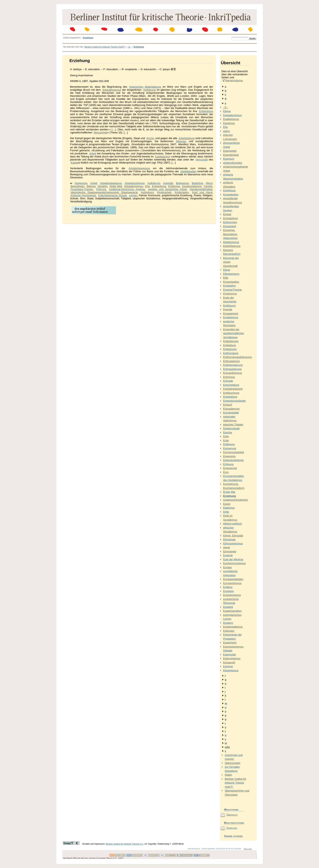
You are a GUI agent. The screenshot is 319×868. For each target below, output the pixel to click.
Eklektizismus (231, 242)
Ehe (147, 186)
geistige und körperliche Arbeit (167, 189)
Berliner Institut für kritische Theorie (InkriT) (105, 47)
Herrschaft (202, 160)
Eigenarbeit (230, 151)
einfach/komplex (233, 163)
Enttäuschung (231, 393)
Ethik (226, 512)
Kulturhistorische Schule (113, 195)
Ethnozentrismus (233, 544)
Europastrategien (233, 579)
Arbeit (93, 153)
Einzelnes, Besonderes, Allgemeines (231, 234)
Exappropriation (232, 611)
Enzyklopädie (231, 413)
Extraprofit (229, 662)
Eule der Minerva (233, 559)
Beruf (209, 183)
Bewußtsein (78, 186)
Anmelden (232, 828)
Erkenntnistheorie (233, 460)
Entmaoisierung (232, 369)
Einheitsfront (231, 218)
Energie (228, 309)
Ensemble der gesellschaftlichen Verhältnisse (234, 333)
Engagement (231, 314)
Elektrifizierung (232, 246)
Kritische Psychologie (83, 195)
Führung (101, 189)
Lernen (133, 195)
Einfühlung (229, 190)
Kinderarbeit (164, 192)
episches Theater (233, 425)
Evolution (229, 591)
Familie (208, 186)
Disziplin (103, 186)
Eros (226, 472)
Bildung (91, 186)
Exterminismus (232, 658)
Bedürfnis (197, 183)
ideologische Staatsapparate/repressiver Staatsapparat (104, 192)
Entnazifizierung (233, 373)
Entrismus (229, 377)
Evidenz (228, 587)
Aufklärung (149, 90)
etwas (227, 547)
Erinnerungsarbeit (234, 452)
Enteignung (230, 349)
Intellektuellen (188, 171)
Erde (226, 440)
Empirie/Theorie (233, 290)
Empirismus (230, 294)
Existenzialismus (192, 186)
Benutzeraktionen (234, 823)
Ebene (227, 111)
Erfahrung (174, 186)
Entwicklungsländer (235, 401)
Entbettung (230, 345)
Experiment (230, 643)
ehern (227, 131)
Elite (226, 278)
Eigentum (229, 159)
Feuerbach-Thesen (82, 189)
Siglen (228, 775)
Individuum (147, 192)
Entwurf (228, 405)
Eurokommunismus (234, 563)
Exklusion (229, 631)
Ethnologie (229, 539)
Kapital (75, 163)
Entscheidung (231, 385)
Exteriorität (229, 655)
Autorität (168, 183)
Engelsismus (231, 317)
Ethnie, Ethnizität (233, 536)
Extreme (228, 666)
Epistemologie (232, 428)
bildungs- (181, 141)
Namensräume (234, 80)
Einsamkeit (230, 226)
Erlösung (228, 464)
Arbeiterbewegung (139, 168)
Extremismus (231, 670)
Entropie (228, 381)
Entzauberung (231, 409)
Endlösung (229, 306)
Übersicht (232, 815)
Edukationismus (112, 90)
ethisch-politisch (233, 524)
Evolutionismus (232, 595)
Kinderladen (182, 192)
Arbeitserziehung (135, 183)
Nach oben (248, 849)
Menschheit (101, 132)
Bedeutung (182, 183)
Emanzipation (231, 282)
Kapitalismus (163, 156)
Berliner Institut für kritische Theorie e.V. (125, 844)
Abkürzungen (233, 763)
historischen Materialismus (145, 87)
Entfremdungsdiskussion (238, 357)
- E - (129, 47)
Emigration (229, 286)
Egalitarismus (231, 119)
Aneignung (81, 183)
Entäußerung (231, 341)
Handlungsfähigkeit (201, 189)
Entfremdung (231, 353)
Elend (227, 270)
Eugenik (228, 555)
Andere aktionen (233, 836)
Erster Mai (229, 492)
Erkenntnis (229, 456)
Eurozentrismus (232, 583)
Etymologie (230, 551)
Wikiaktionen (231, 810)
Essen (227, 504)
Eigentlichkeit (231, 155)
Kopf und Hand (202, 192)
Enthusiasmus (232, 361)
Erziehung (88, 38)
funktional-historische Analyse (127, 189)
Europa (227, 567)
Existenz (228, 623)
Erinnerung (230, 448)
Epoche (228, 432)
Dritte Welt (116, 186)
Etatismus (229, 508)
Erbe (226, 436)
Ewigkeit (228, 607)
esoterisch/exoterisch (236, 500)
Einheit (227, 214)
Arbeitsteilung (187, 138)
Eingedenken (231, 195)
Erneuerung (230, 468)
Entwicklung (206, 111)
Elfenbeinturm (231, 274)
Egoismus (229, 123)
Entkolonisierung (233, 365)
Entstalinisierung (233, 389)
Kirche (150, 138)
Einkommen (230, 222)
